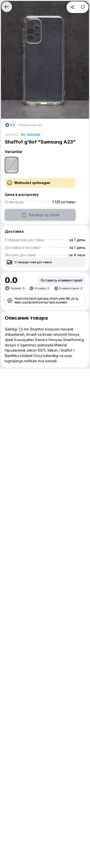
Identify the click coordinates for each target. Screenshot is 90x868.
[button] (7, 7)
